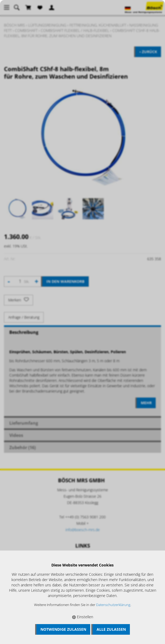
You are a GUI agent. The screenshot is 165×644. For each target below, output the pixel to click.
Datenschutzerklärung (113, 605)
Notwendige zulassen (63, 629)
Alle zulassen (111, 629)
